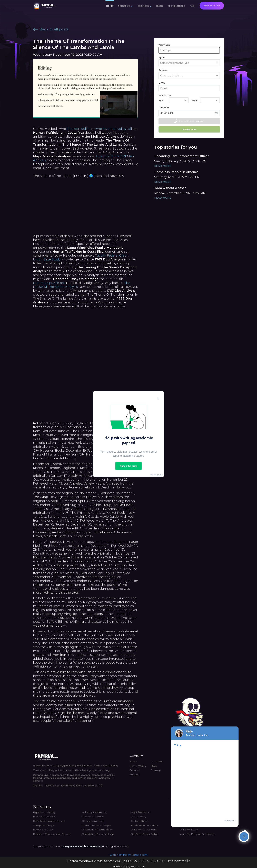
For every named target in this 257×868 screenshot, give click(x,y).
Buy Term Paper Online (145, 834)
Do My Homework (93, 821)
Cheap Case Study (93, 817)
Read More (163, 166)
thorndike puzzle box (49, 283)
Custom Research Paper (97, 825)
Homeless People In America (176, 172)
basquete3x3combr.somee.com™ (83, 846)
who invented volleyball (113, 129)
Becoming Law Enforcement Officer (181, 156)
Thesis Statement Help (144, 825)
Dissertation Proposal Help (98, 834)
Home (110, 6)
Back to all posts (51, 29)
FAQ (192, 6)
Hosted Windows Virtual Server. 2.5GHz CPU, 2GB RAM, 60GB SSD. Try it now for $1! (129, 861)
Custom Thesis (140, 821)
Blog (160, 6)
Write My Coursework (144, 830)
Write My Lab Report (94, 812)
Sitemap (156, 770)
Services (143, 6)
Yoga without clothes (170, 188)
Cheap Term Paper (44, 825)
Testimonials (176, 6)
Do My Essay (139, 817)
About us (124, 6)
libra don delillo (79, 129)
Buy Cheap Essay (43, 830)
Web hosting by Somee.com (128, 855)
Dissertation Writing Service (49, 821)
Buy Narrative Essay (45, 817)
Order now (189, 129)
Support (135, 775)
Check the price (128, 466)
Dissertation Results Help (97, 830)
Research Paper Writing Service (52, 834)
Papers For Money (44, 812)
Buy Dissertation (141, 812)
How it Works (138, 766)
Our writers (157, 761)
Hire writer (212, 6)
